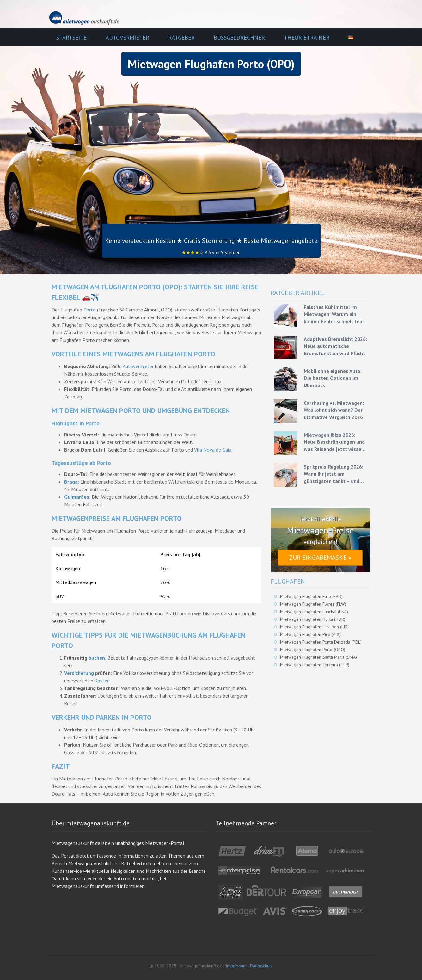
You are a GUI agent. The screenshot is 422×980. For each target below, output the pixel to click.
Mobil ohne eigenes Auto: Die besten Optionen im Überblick (333, 378)
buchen (97, 658)
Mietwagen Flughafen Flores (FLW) (313, 604)
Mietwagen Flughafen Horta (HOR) (313, 619)
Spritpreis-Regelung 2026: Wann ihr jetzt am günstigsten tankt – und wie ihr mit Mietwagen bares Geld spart (333, 474)
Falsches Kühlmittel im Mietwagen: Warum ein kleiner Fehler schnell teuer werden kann (335, 314)
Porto (90, 310)
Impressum (236, 966)
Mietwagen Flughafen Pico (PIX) (310, 634)
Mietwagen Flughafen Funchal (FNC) (314, 612)
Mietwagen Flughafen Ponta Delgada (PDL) (321, 642)
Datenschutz (261, 966)
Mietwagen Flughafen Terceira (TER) (315, 665)
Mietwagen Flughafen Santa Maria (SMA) (318, 657)
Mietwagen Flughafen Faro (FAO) (311, 596)
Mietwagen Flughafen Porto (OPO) (313, 650)
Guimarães (77, 497)
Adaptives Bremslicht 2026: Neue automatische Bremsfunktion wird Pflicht (335, 346)
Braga (71, 482)
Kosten (102, 681)
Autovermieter (138, 366)
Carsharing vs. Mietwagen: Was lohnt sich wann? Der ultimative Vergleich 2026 (334, 410)
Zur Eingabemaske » (320, 558)
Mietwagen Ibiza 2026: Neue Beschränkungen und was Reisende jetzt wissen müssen (334, 442)
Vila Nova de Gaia (213, 450)
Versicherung (79, 673)
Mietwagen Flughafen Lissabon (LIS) (314, 627)
